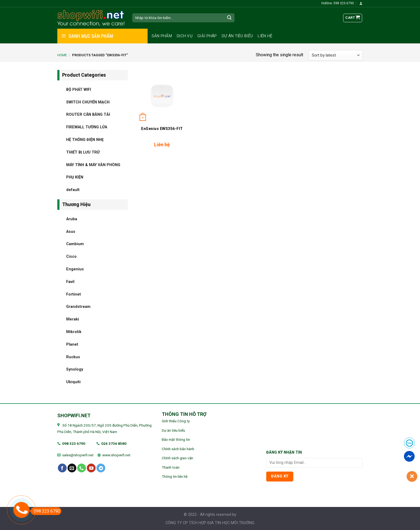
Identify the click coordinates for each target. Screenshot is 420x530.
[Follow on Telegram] (101, 468)
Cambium (75, 244)
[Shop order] (336, 55)
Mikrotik (74, 332)
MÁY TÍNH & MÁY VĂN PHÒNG (93, 165)
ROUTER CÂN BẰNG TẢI (88, 115)
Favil (70, 281)
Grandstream (78, 307)
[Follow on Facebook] (62, 468)
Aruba (72, 219)
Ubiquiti (73, 382)
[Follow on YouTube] (91, 468)
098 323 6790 (74, 443)
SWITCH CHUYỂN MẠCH (88, 102)
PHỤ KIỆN (75, 177)
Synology (75, 369)
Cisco (71, 257)
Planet (72, 344)
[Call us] (82, 468)
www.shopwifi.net (116, 455)
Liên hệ (265, 36)
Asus (71, 231)
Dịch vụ (185, 36)
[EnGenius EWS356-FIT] (162, 96)
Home (62, 55)
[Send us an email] (72, 468)
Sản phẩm (162, 36)
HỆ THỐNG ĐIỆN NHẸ (85, 139)
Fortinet (74, 294)
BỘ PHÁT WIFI (79, 89)
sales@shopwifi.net (78, 455)
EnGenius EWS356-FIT (162, 129)
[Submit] (230, 18)
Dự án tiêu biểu (237, 36)
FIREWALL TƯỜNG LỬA (87, 127)
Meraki (73, 319)
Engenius (75, 269)
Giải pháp (207, 36)
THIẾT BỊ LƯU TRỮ (83, 152)
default (73, 190)
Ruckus (73, 357)
